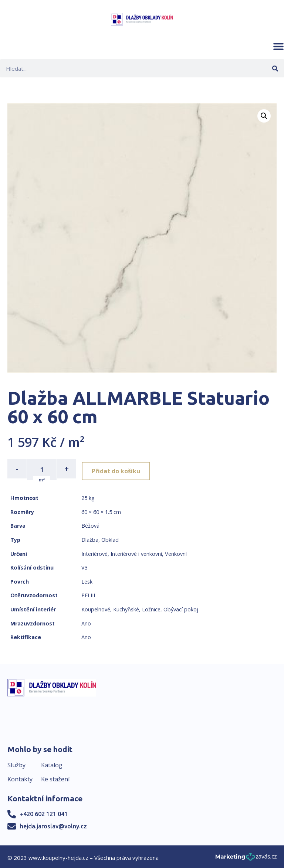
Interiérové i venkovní (136, 552)
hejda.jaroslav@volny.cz (53, 825)
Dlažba (90, 538)
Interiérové (94, 552)
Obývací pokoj (181, 608)
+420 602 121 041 (44, 812)
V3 (84, 566)
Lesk (87, 580)
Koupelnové (96, 608)
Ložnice (151, 608)
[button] (278, 46)
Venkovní (176, 552)
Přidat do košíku (119, 469)
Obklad (110, 538)
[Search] (275, 68)
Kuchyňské (126, 608)
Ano (86, 622)
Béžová (90, 524)
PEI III (88, 594)
